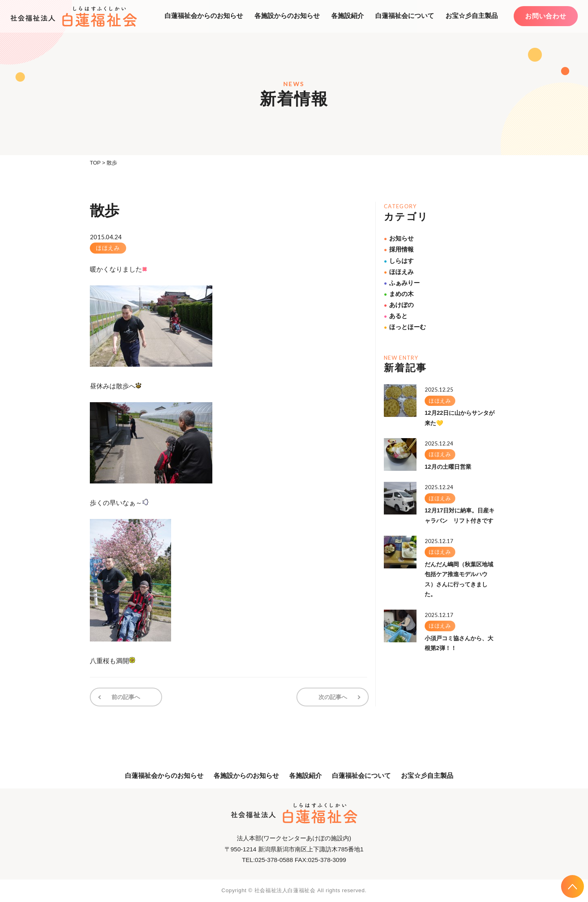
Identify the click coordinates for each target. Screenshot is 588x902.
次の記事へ (333, 697)
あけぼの (399, 305)
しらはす (399, 261)
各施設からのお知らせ (287, 16)
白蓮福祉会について (405, 16)
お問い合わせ (546, 16)
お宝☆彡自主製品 (472, 16)
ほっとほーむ (405, 327)
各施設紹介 (347, 16)
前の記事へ (126, 697)
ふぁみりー (402, 283)
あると (396, 316)
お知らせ (399, 238)
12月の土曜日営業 (448, 467)
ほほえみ (108, 248)
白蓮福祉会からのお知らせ (204, 16)
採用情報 (399, 249)
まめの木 (399, 294)
